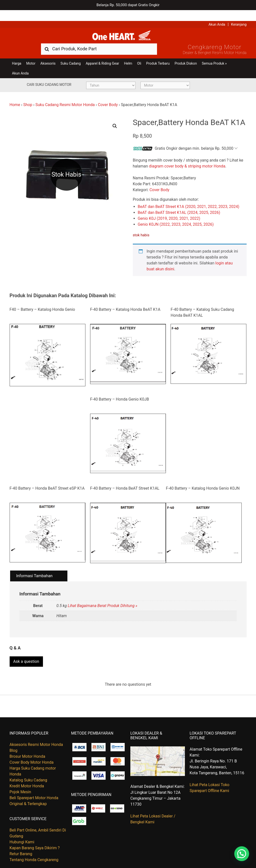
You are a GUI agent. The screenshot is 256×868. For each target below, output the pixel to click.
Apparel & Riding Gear (102, 55)
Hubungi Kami (22, 831)
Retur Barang (21, 843)
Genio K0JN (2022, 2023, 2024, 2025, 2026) (176, 215)
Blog (14, 740)
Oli (139, 55)
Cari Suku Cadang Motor (49, 76)
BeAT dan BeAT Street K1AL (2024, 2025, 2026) (179, 204)
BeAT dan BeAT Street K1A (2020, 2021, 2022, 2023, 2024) (189, 198)
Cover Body (108, 96)
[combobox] (99, 40)
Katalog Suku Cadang (29, 769)
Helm (128, 55)
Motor (31, 55)
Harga (17, 55)
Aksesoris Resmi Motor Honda (36, 734)
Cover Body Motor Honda (32, 752)
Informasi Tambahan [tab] (34, 567)
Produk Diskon (186, 55)
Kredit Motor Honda (27, 775)
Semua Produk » (214, 55)
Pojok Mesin (20, 781)
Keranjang (239, 14)
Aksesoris (48, 55)
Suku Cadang (71, 55)
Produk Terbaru (158, 55)
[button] (115, 117)
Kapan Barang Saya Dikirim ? (35, 837)
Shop (28, 96)
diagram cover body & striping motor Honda (187, 157)
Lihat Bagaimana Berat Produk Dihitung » (102, 597)
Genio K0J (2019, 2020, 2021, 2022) (169, 210)
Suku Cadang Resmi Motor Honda (65, 96)
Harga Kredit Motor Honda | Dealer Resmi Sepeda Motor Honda (128, 26)
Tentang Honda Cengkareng (34, 849)
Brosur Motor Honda (28, 746)
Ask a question (26, 651)
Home (15, 96)
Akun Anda (217, 14)
